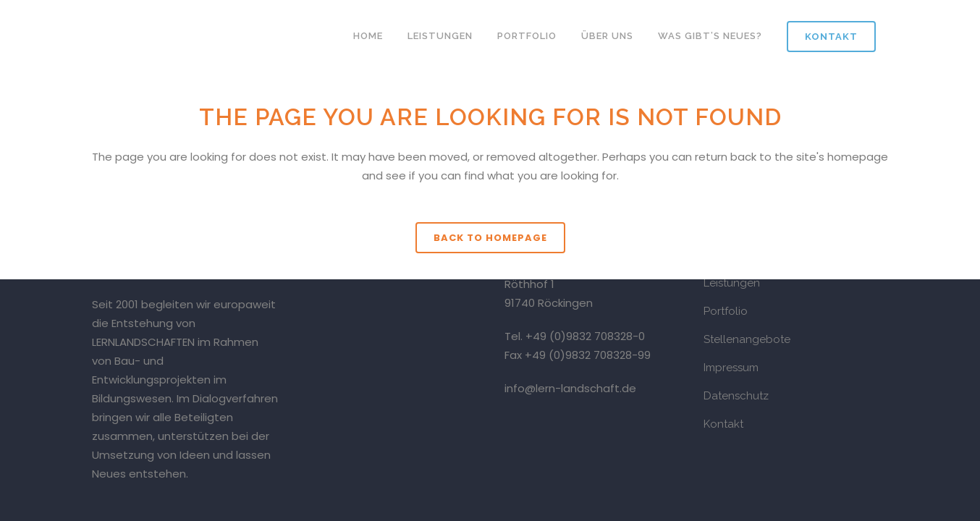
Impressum (731, 368)
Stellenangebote (747, 339)
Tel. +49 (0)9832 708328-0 (575, 336)
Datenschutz (736, 396)
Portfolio (726, 311)
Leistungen (732, 283)
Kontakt (831, 37)
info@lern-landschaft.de (570, 388)
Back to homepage (490, 238)
